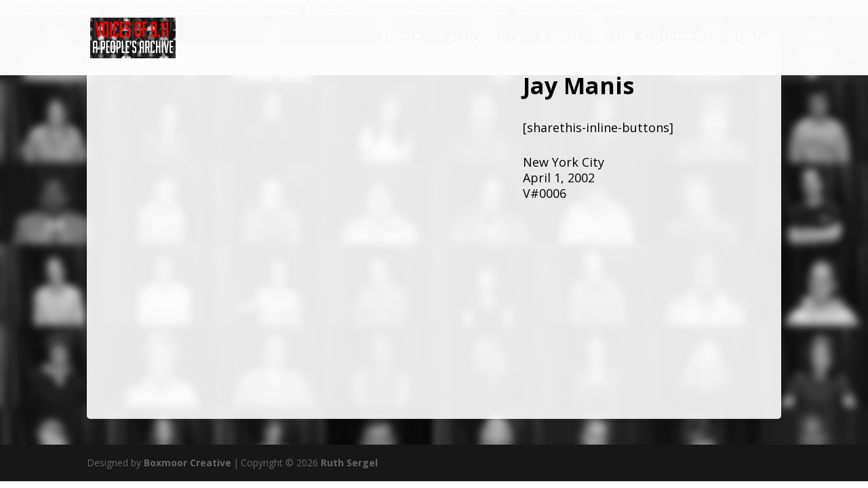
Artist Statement (654, 41)
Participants (480, 41)
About (559, 41)
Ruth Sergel (349, 463)
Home (401, 41)
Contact (755, 41)
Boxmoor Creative (188, 463)
